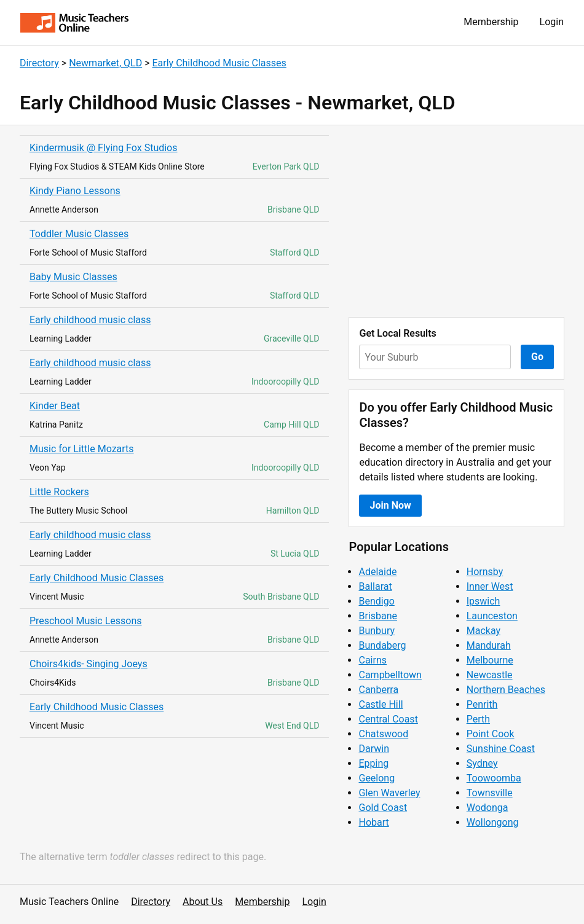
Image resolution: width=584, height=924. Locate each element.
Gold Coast (383, 808)
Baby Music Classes (73, 277)
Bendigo (376, 601)
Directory (39, 63)
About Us (203, 902)
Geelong (377, 778)
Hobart (373, 822)
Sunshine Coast (501, 749)
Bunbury (377, 631)
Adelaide (377, 572)
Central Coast (388, 719)
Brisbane (378, 616)
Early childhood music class (90, 320)
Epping (373, 763)
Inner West (490, 586)
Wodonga (487, 808)
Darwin (374, 749)
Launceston (492, 616)
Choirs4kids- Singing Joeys (89, 664)
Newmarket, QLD (105, 63)
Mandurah (489, 645)
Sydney (482, 763)
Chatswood (383, 734)
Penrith (482, 704)
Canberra (378, 690)
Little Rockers (59, 492)
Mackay (483, 631)
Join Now (390, 505)
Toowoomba (494, 778)
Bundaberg (382, 645)
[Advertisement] (456, 221)
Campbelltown (390, 675)
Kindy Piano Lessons (75, 191)
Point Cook (491, 734)
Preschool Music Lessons (86, 621)
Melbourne (490, 660)
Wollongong (493, 822)
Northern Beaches (506, 690)
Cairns (373, 660)
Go (537, 357)
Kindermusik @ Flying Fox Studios (104, 148)
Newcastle (490, 675)
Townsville (490, 793)
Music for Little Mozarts (82, 449)
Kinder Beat (55, 406)
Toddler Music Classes (79, 234)
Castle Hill (381, 704)
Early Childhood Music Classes (219, 63)
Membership (491, 22)
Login (552, 22)
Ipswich (483, 601)
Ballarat (375, 586)
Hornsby (485, 572)
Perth (478, 719)
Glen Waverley (389, 793)
